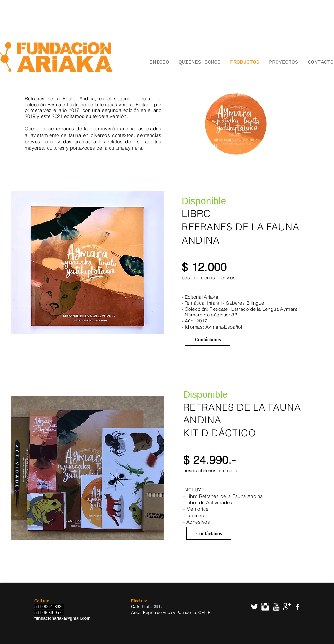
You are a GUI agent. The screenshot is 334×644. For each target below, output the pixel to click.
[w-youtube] (276, 607)
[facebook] (298, 607)
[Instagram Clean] (265, 607)
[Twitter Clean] (254, 607)
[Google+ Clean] (287, 607)
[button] (87, 263)
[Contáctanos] (208, 339)
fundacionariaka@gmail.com (62, 618)
